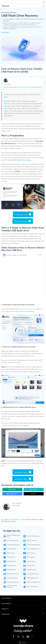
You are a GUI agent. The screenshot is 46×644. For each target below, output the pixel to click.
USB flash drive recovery (22, 160)
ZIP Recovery (31, 557)
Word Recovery (11, 561)
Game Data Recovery (13, 545)
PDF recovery (11, 553)
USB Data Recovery (33, 578)
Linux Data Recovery (33, 574)
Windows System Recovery (12, 586)
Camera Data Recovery (34, 545)
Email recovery (31, 553)
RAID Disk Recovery (33, 587)
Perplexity (34, 489)
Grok (34, 494)
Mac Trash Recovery (13, 541)
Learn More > (6, 32)
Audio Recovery (12, 565)
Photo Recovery (31, 570)
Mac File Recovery (32, 541)
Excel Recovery (31, 561)
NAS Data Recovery (13, 574)
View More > (40, 255)
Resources (7, 520)
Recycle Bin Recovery (33, 536)
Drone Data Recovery (33, 549)
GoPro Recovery (12, 549)
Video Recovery (12, 570)
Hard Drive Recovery (13, 582)
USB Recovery (24, 87)
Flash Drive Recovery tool (27, 309)
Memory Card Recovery (34, 582)
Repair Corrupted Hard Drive (14, 536)
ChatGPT (12, 489)
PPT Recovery (11, 557)
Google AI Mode (12, 494)
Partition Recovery (12, 578)
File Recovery (31, 565)
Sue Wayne (7, 84)
